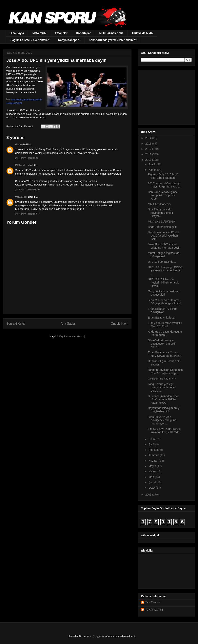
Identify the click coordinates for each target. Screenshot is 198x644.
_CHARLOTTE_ (155, 610)
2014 (149, 138)
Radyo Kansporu (69, 40)
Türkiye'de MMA (142, 33)
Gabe (19, 144)
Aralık (152, 164)
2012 (149, 149)
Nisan (152, 471)
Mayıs (153, 466)
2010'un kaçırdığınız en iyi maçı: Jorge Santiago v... (165, 185)
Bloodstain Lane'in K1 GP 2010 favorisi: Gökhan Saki (164, 236)
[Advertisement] (166, 96)
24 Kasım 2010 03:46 (28, 190)
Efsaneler (61, 33)
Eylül (152, 444)
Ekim (152, 439)
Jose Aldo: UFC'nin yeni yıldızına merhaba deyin (164, 246)
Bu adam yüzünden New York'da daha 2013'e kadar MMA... (163, 400)
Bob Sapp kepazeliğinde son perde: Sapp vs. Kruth (163, 195)
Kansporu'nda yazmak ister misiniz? (113, 40)
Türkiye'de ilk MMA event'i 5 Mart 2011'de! (165, 325)
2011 (149, 154)
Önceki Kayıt (120, 324)
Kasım (153, 170)
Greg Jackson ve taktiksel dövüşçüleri (164, 293)
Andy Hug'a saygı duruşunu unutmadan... (165, 333)
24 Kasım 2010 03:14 (28, 158)
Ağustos (154, 450)
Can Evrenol (153, 602)
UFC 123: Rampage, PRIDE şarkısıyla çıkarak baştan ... (165, 271)
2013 (149, 144)
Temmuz (154, 455)
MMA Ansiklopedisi (159, 204)
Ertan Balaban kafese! (162, 318)
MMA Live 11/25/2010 (161, 222)
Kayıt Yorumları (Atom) (72, 336)
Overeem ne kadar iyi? (162, 379)
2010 (149, 160)
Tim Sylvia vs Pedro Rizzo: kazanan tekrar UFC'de (164, 430)
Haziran (154, 461)
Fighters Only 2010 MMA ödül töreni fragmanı (163, 176)
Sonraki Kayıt (16, 324)
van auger (21, 197)
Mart (152, 477)
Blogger (97, 636)
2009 (149, 495)
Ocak (152, 488)
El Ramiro (21, 165)
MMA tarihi (40, 33)
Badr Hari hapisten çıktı (162, 227)
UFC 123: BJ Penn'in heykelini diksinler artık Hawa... (163, 283)
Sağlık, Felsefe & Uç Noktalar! (30, 40)
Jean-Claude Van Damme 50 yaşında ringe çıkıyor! (165, 302)
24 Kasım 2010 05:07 (28, 214)
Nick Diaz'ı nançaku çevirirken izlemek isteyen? (160, 213)
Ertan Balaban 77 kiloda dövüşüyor (163, 311)
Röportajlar (83, 33)
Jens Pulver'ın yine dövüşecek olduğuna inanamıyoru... (162, 420)
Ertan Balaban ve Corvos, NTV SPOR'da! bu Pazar (165, 354)
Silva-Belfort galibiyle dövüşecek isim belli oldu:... (162, 344)
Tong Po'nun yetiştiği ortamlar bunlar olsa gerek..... (162, 387)
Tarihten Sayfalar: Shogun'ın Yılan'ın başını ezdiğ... (165, 371)
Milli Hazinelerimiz (111, 33)
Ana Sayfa (17, 33)
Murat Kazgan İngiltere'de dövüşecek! (164, 255)
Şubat (152, 482)
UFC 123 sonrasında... (162, 262)
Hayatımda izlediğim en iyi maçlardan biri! (164, 410)
